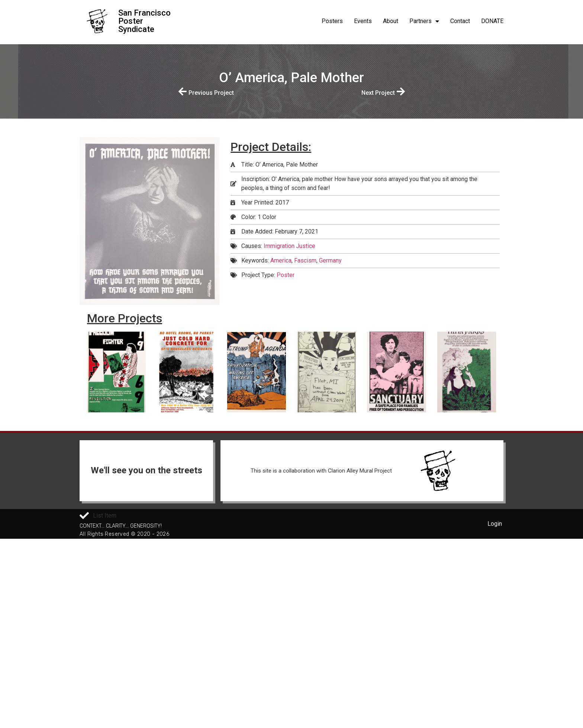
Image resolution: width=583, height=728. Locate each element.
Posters (332, 21)
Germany (330, 260)
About (391, 21)
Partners (424, 21)
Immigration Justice (289, 246)
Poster (286, 275)
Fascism (305, 260)
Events (363, 21)
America (281, 260)
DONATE (492, 21)
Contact (460, 21)
